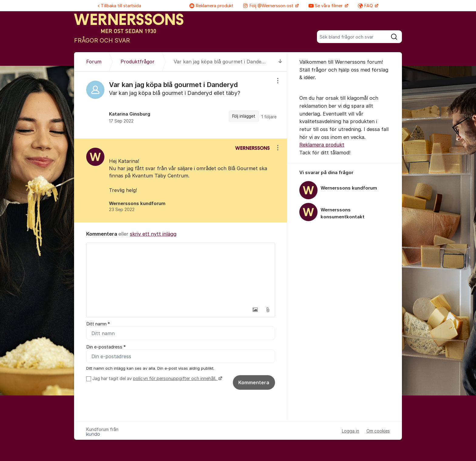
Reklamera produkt (211, 6)
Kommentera (254, 382)
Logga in (350, 431)
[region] (181, 105)
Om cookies (378, 431)
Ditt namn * (98, 324)
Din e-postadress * (106, 347)
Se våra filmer (326, 6)
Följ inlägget (244, 116)
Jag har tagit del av (156, 379)
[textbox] (181, 273)
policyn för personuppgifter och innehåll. (175, 379)
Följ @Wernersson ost (269, 6)
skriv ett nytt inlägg (153, 234)
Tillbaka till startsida (119, 6)
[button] (255, 310)
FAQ (366, 6)
